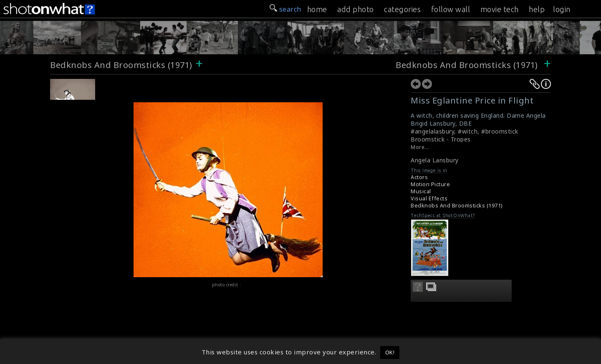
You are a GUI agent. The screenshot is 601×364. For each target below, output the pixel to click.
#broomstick (500, 131)
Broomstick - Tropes (441, 139)
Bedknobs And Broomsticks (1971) (121, 65)
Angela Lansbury (435, 160)
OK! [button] (390, 352)
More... (420, 147)
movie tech (500, 9)
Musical (421, 191)
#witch (468, 131)
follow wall (451, 9)
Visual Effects (429, 198)
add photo (356, 9)
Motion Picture (430, 184)
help (537, 9)
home (317, 9)
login (562, 9)
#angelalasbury (432, 131)
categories (402, 9)
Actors (419, 177)
